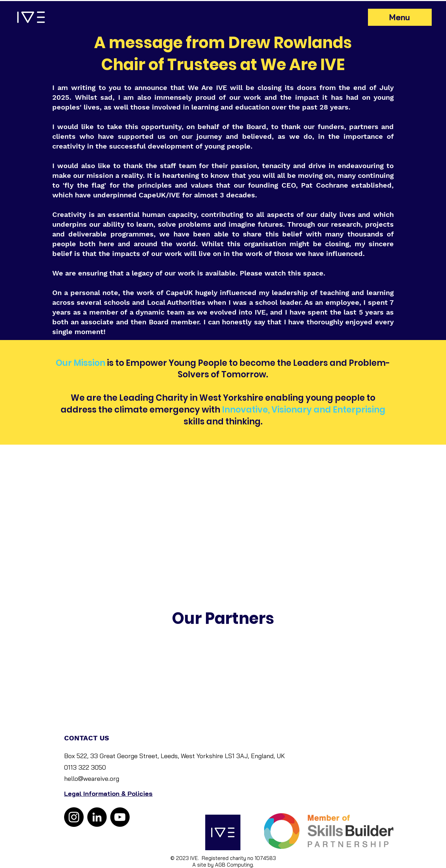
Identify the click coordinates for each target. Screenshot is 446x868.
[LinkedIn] (97, 817)
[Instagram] (74, 817)
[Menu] (400, 17)
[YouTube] (120, 817)
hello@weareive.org (92, 779)
